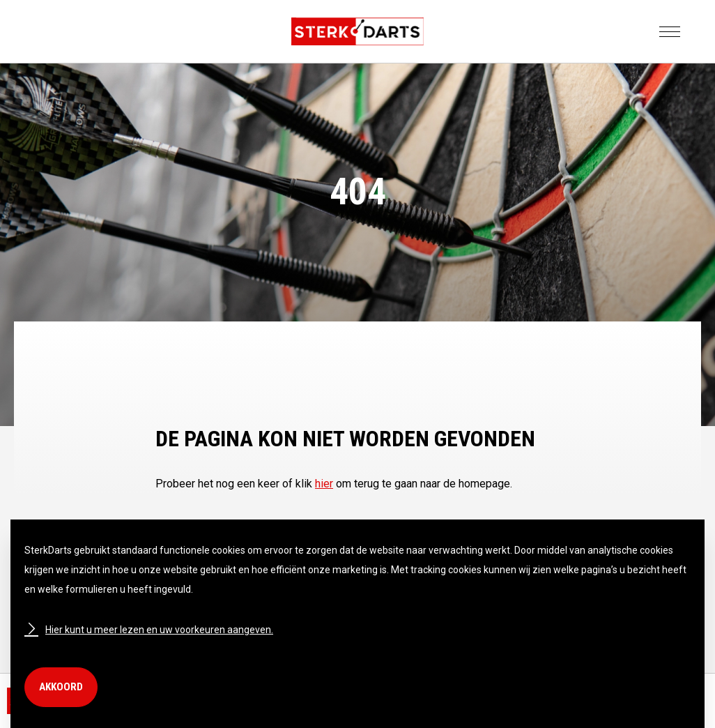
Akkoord (61, 687)
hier (324, 484)
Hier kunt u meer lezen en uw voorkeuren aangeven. (149, 630)
